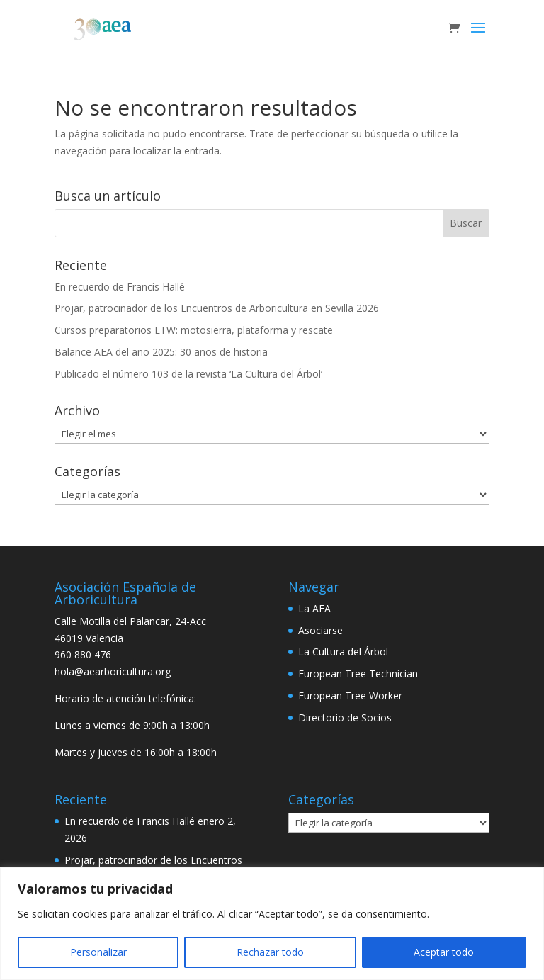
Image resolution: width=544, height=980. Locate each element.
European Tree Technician (358, 674)
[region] (272, 924)
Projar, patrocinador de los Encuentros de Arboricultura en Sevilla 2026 (217, 308)
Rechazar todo (270, 952)
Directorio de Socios (345, 717)
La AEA (314, 608)
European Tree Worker (350, 695)
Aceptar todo (444, 952)
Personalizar (98, 952)
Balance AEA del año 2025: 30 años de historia (161, 352)
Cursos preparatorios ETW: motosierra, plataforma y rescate (194, 330)
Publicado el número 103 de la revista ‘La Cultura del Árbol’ (188, 374)
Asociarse (321, 630)
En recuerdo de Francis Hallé (120, 287)
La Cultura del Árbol (343, 652)
